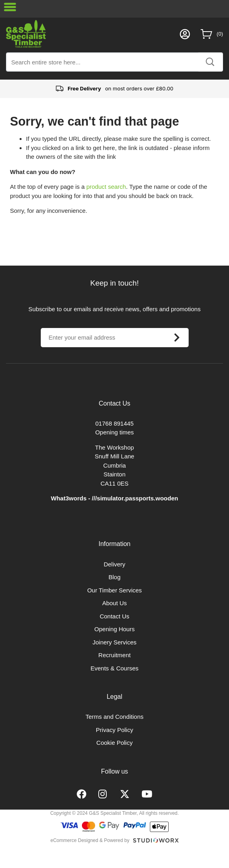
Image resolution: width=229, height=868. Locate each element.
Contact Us (114, 616)
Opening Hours (114, 629)
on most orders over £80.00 (114, 89)
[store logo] (91, 34)
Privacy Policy (114, 730)
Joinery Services (114, 642)
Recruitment (114, 655)
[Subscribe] (177, 338)
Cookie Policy (114, 743)
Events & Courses (114, 668)
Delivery (114, 564)
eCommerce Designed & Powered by (90, 840)
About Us (115, 603)
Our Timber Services (114, 590)
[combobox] (114, 62)
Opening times (114, 432)
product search (106, 187)
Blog (114, 577)
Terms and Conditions (114, 717)
